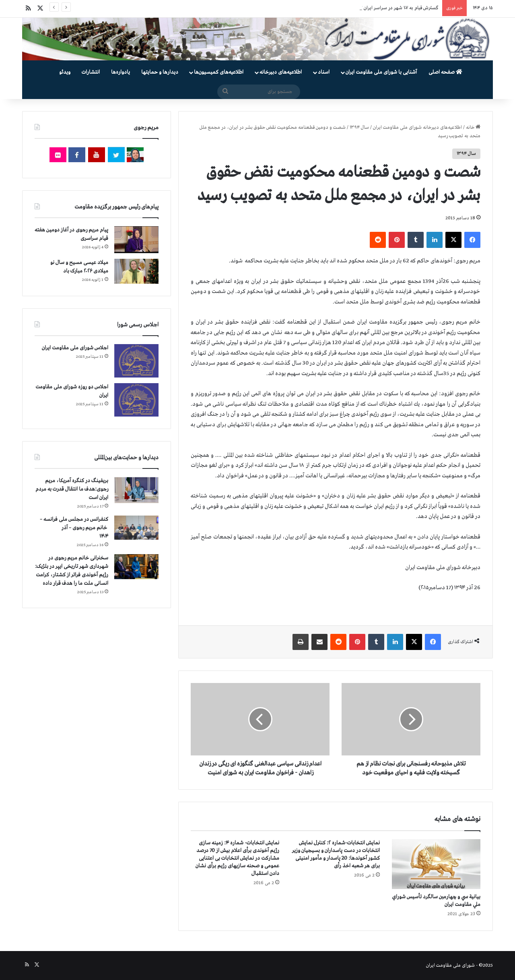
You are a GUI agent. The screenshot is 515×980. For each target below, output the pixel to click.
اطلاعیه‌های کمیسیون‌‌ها (219, 72)
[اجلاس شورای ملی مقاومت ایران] (136, 361)
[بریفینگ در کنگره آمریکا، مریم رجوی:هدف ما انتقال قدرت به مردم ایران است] (136, 490)
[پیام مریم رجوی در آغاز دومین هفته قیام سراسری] (136, 239)
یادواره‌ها (121, 72)
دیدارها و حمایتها (160, 72)
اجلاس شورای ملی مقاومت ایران (75, 348)
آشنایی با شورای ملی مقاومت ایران (381, 72)
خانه (473, 128)
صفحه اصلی (445, 72)
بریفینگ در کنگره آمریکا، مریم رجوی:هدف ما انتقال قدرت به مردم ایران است (72, 489)
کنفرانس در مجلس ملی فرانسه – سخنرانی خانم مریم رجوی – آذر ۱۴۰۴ (74, 528)
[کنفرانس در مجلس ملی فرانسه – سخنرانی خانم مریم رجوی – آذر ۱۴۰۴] (136, 528)
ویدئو (65, 72)
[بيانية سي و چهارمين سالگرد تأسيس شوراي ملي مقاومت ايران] (436, 864)
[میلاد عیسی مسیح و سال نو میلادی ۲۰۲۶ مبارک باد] (136, 271)
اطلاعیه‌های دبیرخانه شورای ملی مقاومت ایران (417, 128)
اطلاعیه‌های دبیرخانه (281, 72)
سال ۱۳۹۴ (359, 128)
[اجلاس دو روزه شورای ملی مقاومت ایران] (136, 400)
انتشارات (91, 72)
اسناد (324, 72)
